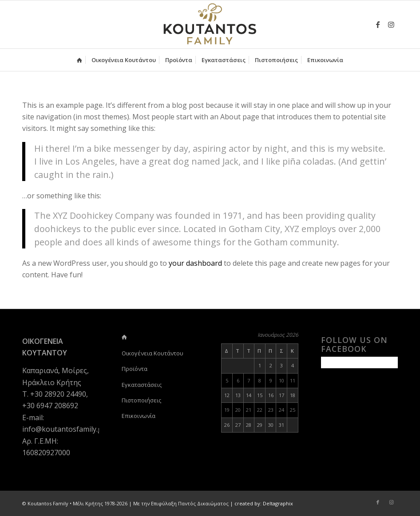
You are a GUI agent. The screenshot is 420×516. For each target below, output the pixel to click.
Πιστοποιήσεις (141, 400)
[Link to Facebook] (378, 24)
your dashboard (195, 263)
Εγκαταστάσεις (142, 385)
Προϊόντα (135, 369)
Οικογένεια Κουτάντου (153, 353)
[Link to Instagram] (391, 24)
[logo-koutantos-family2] (210, 24)
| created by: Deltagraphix (262, 503)
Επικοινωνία (139, 416)
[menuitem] (79, 60)
